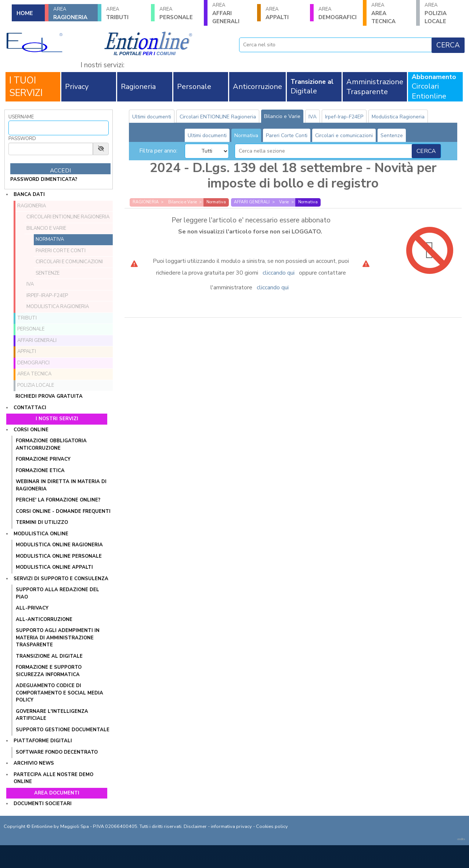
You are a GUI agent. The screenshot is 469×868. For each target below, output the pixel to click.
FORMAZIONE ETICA (40, 471)
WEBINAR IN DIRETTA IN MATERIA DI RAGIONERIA (61, 485)
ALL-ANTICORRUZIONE (44, 619)
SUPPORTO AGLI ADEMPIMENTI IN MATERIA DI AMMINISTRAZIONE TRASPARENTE (58, 638)
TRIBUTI (126, 13)
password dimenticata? (44, 179)
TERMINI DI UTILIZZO (42, 522)
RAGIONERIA (73, 13)
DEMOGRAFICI (338, 13)
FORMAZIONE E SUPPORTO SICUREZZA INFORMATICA (49, 671)
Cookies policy (272, 826)
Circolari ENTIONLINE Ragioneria (68, 217)
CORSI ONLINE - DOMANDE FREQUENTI (63, 511)
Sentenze (48, 273)
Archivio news (34, 763)
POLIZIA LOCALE (444, 13)
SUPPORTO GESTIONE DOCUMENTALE (63, 730)
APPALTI (285, 13)
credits (461, 839)
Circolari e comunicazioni (69, 262)
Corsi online (31, 430)
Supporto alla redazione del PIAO (57, 593)
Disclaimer (195, 826)
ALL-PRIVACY (32, 608)
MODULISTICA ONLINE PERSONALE (59, 556)
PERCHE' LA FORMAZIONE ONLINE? (58, 500)
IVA (30, 284)
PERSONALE (179, 13)
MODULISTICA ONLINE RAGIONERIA (59, 545)
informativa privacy (231, 826)
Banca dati (29, 194)
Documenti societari (43, 804)
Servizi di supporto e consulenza (61, 579)
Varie (284, 202)
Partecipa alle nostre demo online (53, 778)
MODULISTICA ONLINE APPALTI (54, 567)
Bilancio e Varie (46, 228)
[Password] (51, 149)
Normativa (50, 239)
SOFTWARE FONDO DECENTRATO (57, 752)
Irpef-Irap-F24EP (47, 296)
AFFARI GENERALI (232, 13)
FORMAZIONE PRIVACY (43, 459)
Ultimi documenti (152, 117)
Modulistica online (41, 534)
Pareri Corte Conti (61, 251)
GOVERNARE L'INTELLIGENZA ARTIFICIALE (52, 715)
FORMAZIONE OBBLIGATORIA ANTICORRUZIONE (51, 444)
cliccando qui (279, 273)
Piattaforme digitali (43, 741)
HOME (25, 13)
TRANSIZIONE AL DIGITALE (49, 656)
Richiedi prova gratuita (49, 396)
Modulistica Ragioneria (58, 307)
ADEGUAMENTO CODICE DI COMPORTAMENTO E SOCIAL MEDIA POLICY (59, 693)
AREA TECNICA (391, 13)
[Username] (59, 128)
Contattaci (30, 408)
